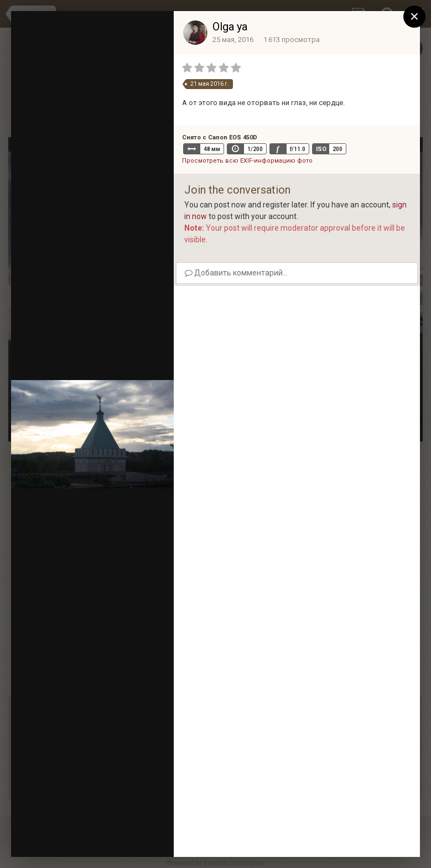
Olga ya (230, 27)
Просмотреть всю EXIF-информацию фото (247, 161)
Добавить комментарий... (236, 273)
